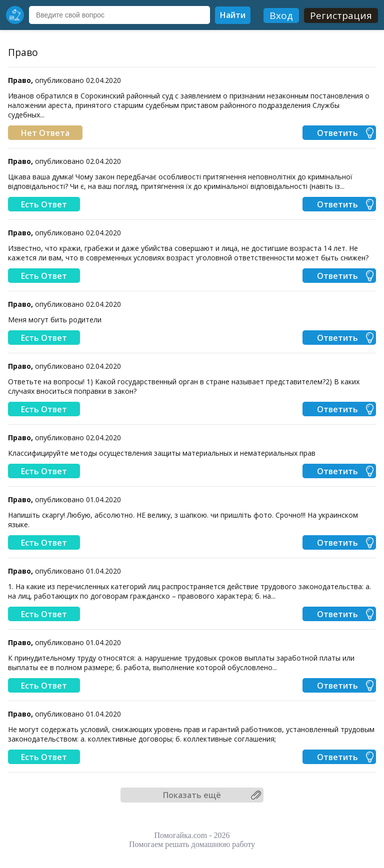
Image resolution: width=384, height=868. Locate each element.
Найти (233, 15)
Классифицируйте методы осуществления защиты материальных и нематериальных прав (162, 453)
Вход (281, 15)
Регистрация (341, 15)
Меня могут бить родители (55, 320)
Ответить (337, 133)
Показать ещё (192, 795)
